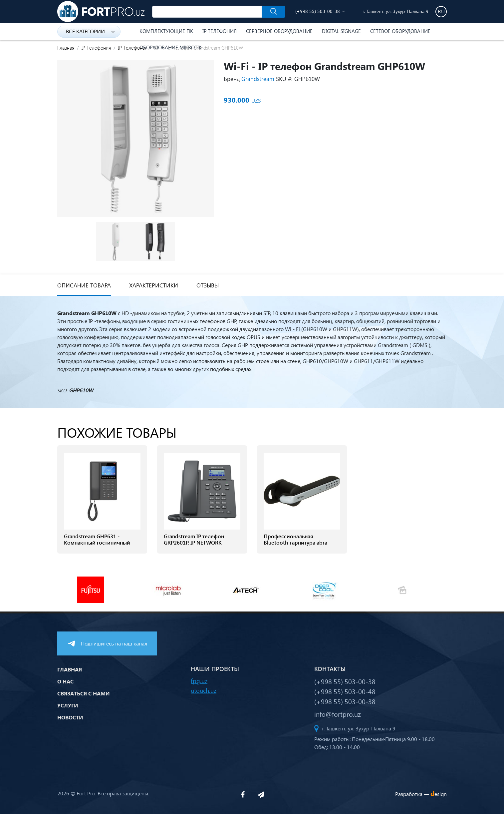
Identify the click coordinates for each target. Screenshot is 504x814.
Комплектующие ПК (166, 31)
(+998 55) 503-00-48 (345, 691)
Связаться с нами (84, 693)
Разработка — (421, 794)
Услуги (68, 705)
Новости (70, 717)
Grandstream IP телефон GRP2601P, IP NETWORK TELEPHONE (194, 543)
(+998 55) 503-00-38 (318, 11)
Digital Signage (341, 31)
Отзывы (208, 285)
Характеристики (154, 285)
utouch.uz (204, 690)
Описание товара (84, 285)
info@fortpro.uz (338, 714)
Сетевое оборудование (400, 31)
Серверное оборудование (279, 31)
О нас (65, 681)
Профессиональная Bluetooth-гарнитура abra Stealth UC (295, 543)
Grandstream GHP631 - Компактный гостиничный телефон (97, 543)
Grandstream (258, 79)
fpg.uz (199, 681)
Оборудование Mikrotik (171, 47)
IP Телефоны (132, 48)
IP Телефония (220, 31)
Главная (66, 48)
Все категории (90, 31)
